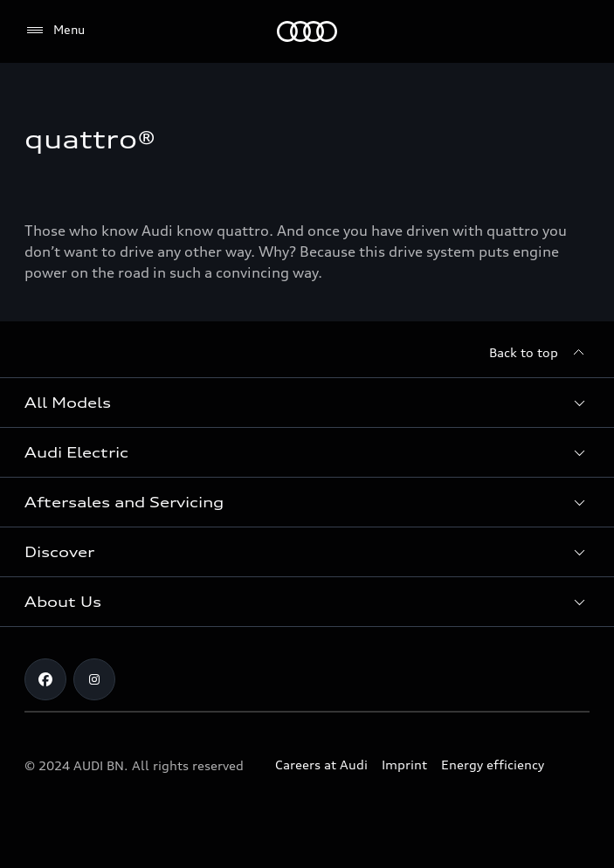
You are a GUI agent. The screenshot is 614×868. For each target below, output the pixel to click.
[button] (307, 403)
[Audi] (307, 31)
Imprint (404, 765)
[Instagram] (94, 679)
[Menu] (55, 31)
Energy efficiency (493, 765)
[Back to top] (539, 353)
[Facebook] (45, 679)
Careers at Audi (321, 765)
